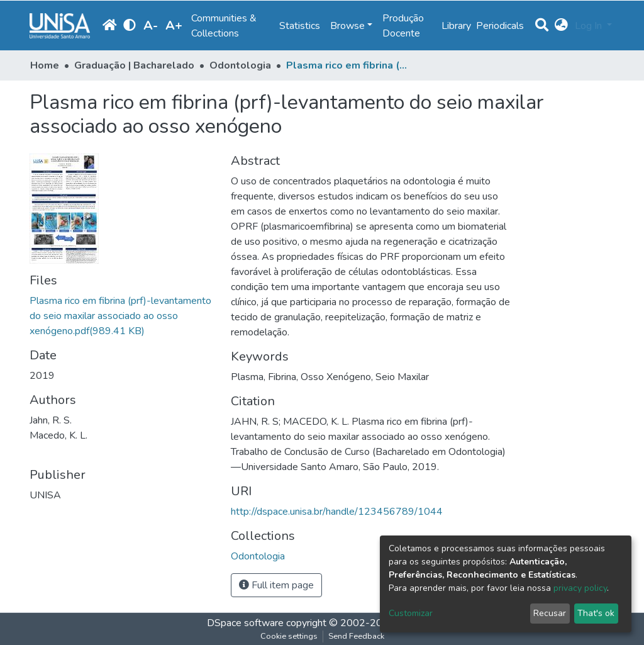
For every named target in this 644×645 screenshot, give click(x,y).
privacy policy (580, 588)
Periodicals (500, 26)
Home (45, 65)
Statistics (300, 26)
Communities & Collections (224, 26)
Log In (590, 26)
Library (456, 26)
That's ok (596, 613)
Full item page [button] (276, 585)
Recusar (550, 613)
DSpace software (245, 623)
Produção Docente (403, 26)
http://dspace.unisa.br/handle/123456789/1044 (337, 512)
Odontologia (240, 65)
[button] (561, 26)
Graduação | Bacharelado (134, 65)
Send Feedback (356, 636)
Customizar (411, 613)
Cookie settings (289, 636)
